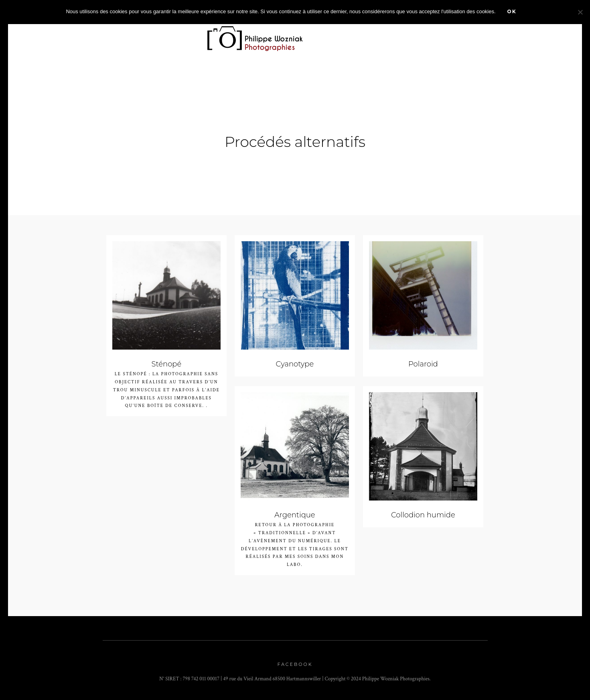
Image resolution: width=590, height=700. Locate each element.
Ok (512, 11)
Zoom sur (121, 35)
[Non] (580, 12)
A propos (473, 35)
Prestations (385, 35)
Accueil (80, 35)
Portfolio (171, 35)
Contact (515, 35)
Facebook (295, 665)
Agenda (334, 35)
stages (434, 35)
